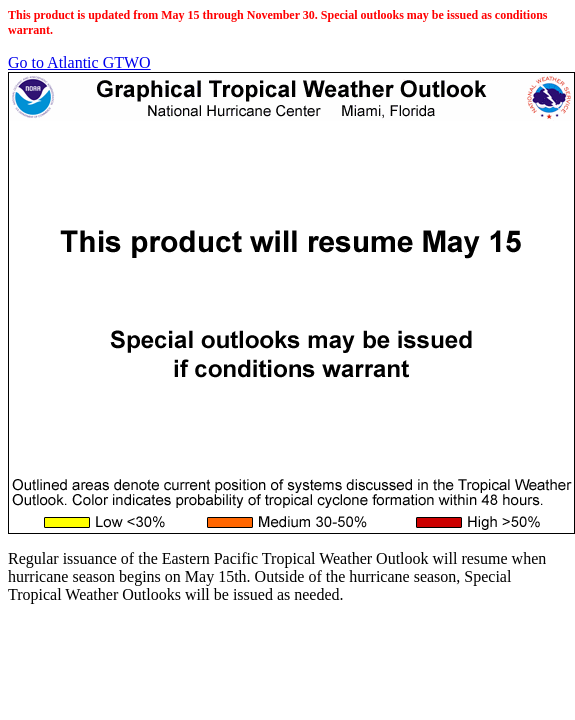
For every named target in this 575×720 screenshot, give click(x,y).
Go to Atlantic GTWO (79, 62)
